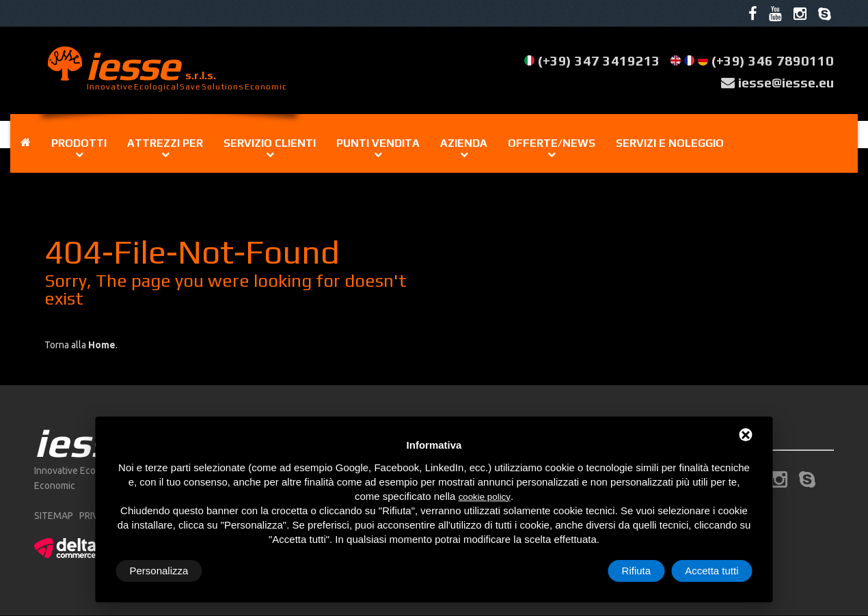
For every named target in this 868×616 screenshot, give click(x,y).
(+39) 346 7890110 (773, 61)
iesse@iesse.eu (786, 82)
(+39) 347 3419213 (599, 61)
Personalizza (159, 571)
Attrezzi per (165, 143)
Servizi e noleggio (670, 143)
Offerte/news (552, 143)
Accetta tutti (711, 571)
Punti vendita (378, 143)
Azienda (464, 143)
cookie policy (485, 497)
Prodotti (79, 143)
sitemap (54, 516)
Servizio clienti (270, 143)
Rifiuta (637, 571)
